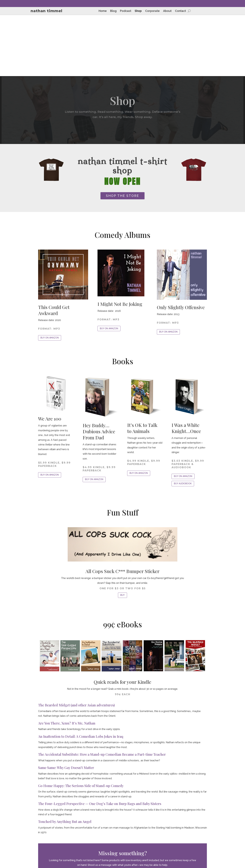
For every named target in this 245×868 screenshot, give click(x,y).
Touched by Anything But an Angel (65, 761)
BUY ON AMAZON (50, 277)
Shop (138, 11)
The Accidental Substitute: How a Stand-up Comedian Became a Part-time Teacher (102, 693)
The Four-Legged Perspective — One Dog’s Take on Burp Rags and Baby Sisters (100, 743)
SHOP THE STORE (122, 135)
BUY (122, 534)
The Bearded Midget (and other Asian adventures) (76, 644)
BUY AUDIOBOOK (183, 422)
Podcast (126, 11)
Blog (113, 11)
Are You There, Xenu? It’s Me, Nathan (67, 662)
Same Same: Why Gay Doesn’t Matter (66, 707)
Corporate (152, 11)
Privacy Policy (207, 842)
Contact (180, 11)
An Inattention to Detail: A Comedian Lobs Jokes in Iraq (81, 675)
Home (103, 11)
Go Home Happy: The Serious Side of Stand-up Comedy (81, 725)
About (167, 11)
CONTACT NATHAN (123, 813)
